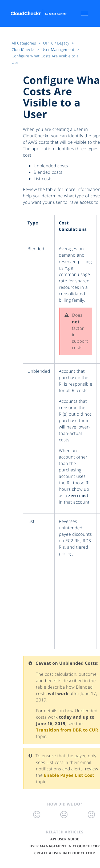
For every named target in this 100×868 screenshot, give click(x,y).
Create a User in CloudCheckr (65, 853)
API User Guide (65, 839)
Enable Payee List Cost (69, 775)
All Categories (24, 43)
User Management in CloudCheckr (65, 846)
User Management (59, 50)
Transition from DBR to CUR (67, 730)
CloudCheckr (24, 50)
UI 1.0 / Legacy (57, 43)
